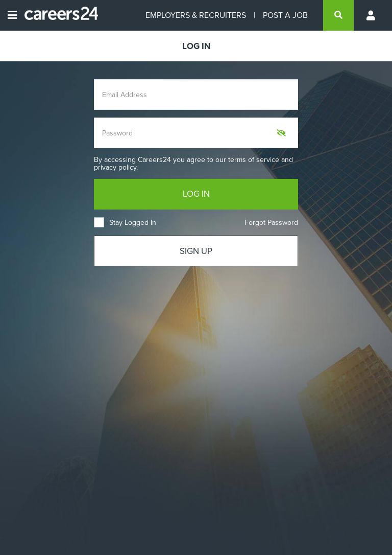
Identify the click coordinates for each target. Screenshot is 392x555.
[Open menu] (12, 15)
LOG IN (196, 194)
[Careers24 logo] (57, 15)
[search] (338, 15)
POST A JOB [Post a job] (285, 15)
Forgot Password (271, 223)
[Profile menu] (372, 15)
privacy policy (115, 167)
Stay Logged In (125, 223)
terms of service (254, 160)
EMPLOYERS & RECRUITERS (196, 15)
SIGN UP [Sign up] (196, 251)
